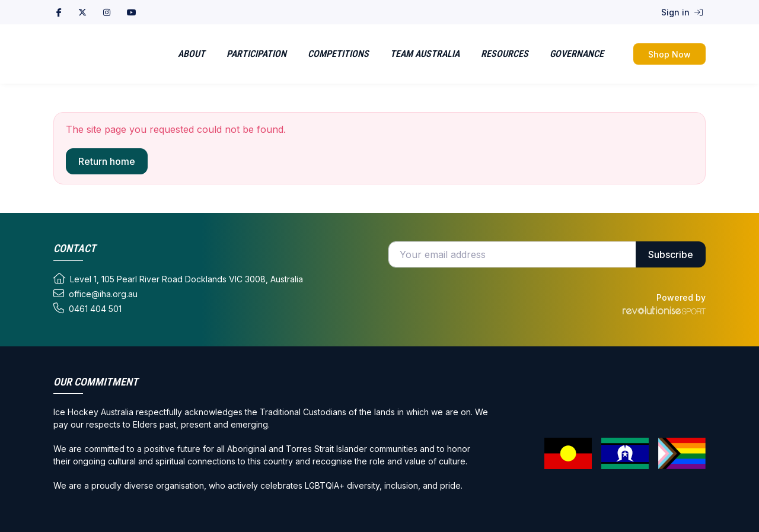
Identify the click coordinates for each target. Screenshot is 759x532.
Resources (505, 54)
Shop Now (669, 54)
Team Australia (425, 54)
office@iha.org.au (95, 294)
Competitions (338, 54)
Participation (256, 54)
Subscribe (671, 254)
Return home (107, 161)
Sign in (682, 12)
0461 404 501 (87, 308)
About (192, 54)
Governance (577, 54)
